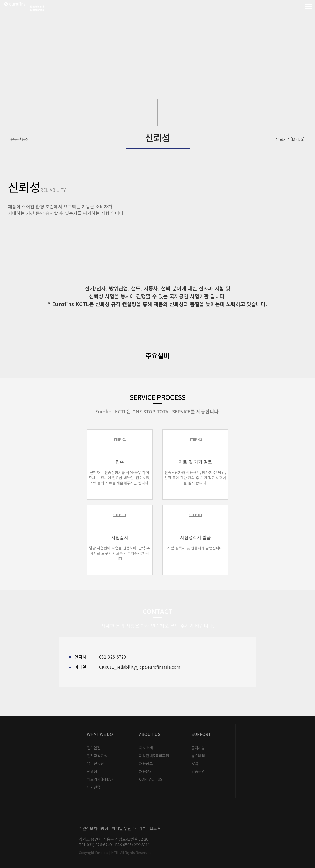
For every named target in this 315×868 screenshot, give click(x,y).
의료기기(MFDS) (290, 139)
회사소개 (146, 748)
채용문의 (146, 771)
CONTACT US (151, 779)
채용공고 (146, 763)
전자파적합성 (97, 756)
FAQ (195, 763)
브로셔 (155, 828)
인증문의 (198, 771)
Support (201, 734)
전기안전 (94, 748)
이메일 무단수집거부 (129, 828)
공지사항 (198, 748)
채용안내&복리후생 (154, 756)
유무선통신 (20, 139)
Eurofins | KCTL (40, 6)
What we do (100, 734)
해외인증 (94, 787)
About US (150, 734)
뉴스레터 (198, 756)
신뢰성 (92, 771)
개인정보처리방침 (93, 828)
